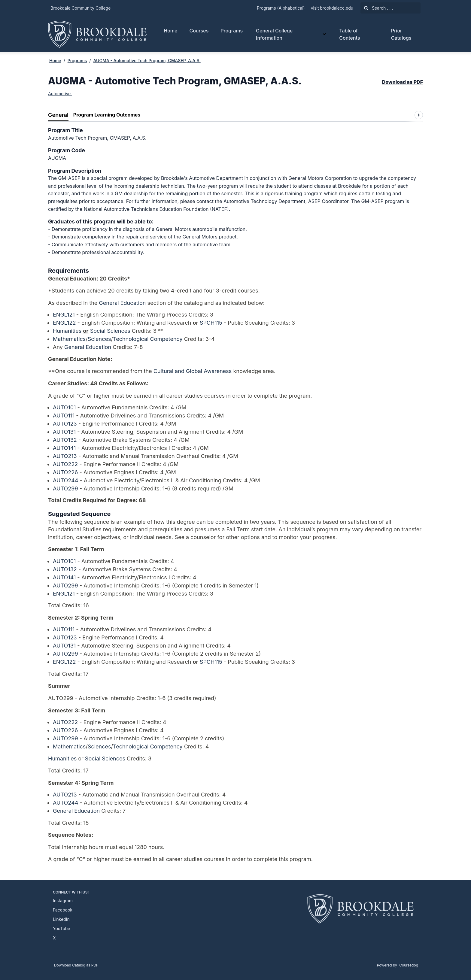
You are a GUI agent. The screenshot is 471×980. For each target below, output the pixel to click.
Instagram (63, 901)
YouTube (61, 928)
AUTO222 (65, 464)
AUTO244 (65, 480)
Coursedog (409, 965)
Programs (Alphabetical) (281, 8)
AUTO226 (65, 472)
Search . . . (378, 8)
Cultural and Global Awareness (193, 371)
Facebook (63, 910)
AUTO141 (64, 448)
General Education (122, 303)
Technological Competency (148, 339)
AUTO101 (64, 407)
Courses (199, 31)
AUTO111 (64, 416)
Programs (232, 31)
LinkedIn (61, 919)
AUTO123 (65, 424)
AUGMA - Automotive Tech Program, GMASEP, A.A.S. (147, 61)
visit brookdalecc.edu (332, 8)
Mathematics (69, 339)
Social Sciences (110, 331)
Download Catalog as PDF (76, 965)
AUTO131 (64, 432)
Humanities (67, 331)
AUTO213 (65, 456)
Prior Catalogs (401, 34)
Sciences (99, 339)
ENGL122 (64, 323)
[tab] (58, 115)
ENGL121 (64, 315)
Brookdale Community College (81, 8)
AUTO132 (65, 440)
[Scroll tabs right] (419, 115)
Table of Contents (349, 34)
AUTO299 (65, 488)
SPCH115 (211, 323)
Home (170, 31)
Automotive (60, 94)
